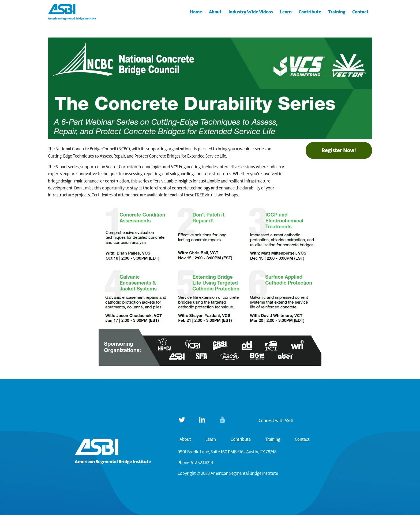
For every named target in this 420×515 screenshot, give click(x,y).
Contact (302, 439)
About (185, 439)
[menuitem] (196, 12)
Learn (211, 439)
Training (273, 439)
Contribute (241, 439)
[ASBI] (72, 12)
